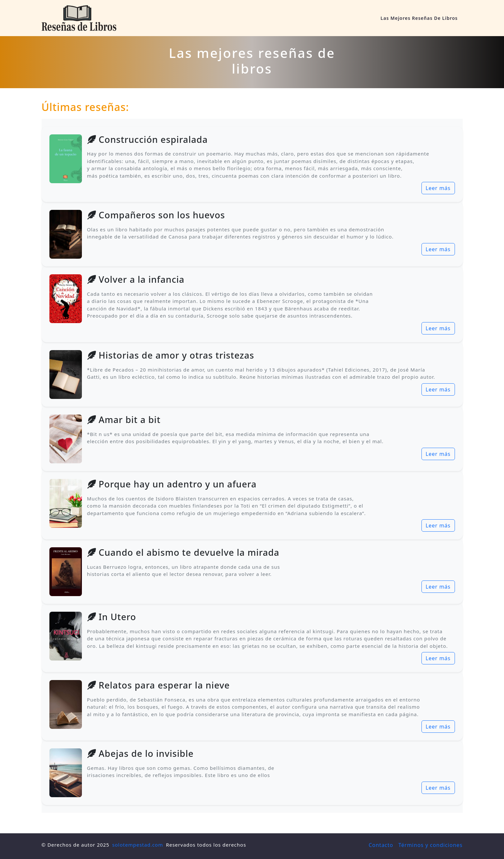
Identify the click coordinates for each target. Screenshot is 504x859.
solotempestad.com (137, 845)
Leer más (438, 188)
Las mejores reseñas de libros (419, 18)
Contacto (381, 845)
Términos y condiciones (431, 845)
